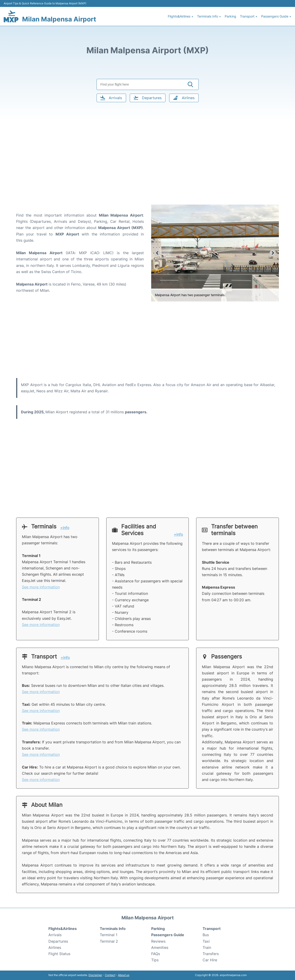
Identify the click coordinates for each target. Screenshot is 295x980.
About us (124, 975)
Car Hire (210, 960)
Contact (110, 975)
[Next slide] (273, 253)
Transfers (211, 954)
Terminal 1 (109, 935)
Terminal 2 (109, 941)
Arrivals (55, 935)
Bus (206, 935)
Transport (212, 929)
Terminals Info (113, 929)
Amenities (160, 947)
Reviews (158, 941)
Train (207, 947)
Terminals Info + (209, 16)
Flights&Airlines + (181, 16)
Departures (58, 941)
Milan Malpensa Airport (59, 19)
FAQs (156, 954)
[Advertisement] (147, 168)
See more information (41, 587)
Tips (155, 960)
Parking (230, 16)
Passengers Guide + (276, 16)
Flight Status (59, 954)
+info (65, 528)
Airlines (55, 947)
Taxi (206, 941)
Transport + (249, 16)
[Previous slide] (157, 253)
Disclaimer (95, 975)
